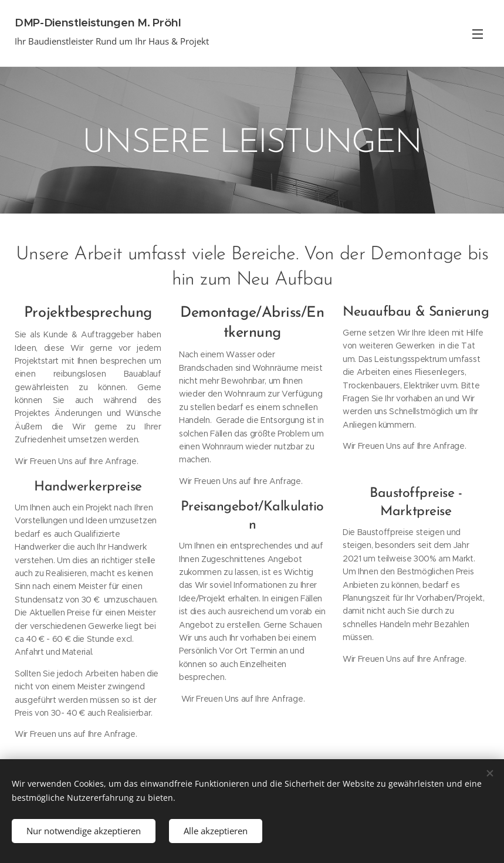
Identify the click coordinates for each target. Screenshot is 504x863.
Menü (478, 34)
